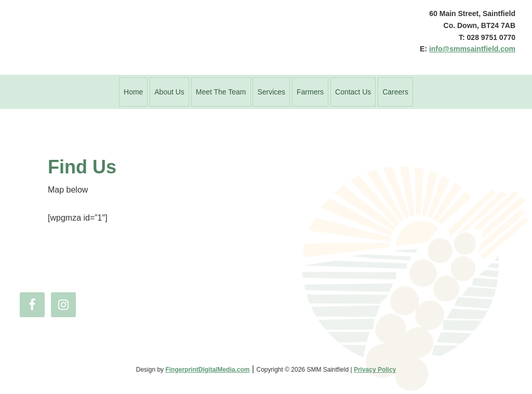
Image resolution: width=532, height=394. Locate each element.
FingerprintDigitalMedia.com (207, 370)
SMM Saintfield (209, 37)
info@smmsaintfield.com (472, 49)
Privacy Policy (375, 370)
